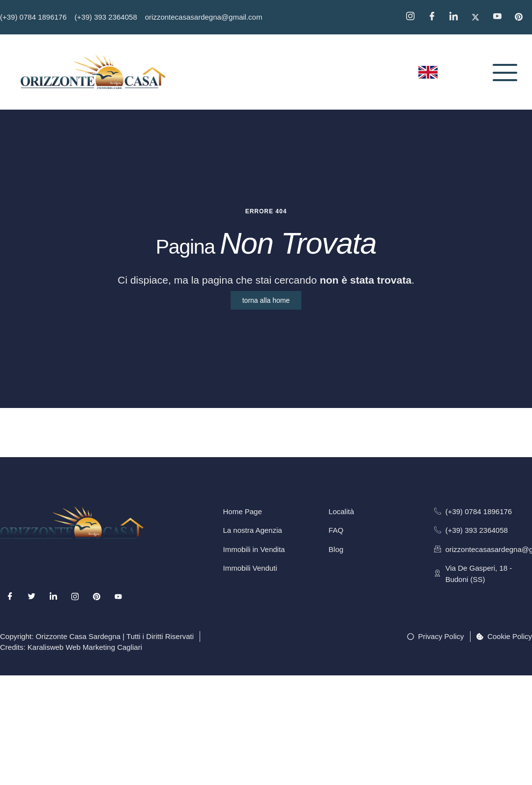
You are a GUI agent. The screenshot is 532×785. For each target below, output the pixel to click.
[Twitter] (479, 17)
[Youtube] (118, 607)
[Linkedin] (457, 17)
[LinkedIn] (53, 607)
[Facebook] (435, 17)
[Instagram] (414, 17)
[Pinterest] (522, 17)
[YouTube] (501, 17)
